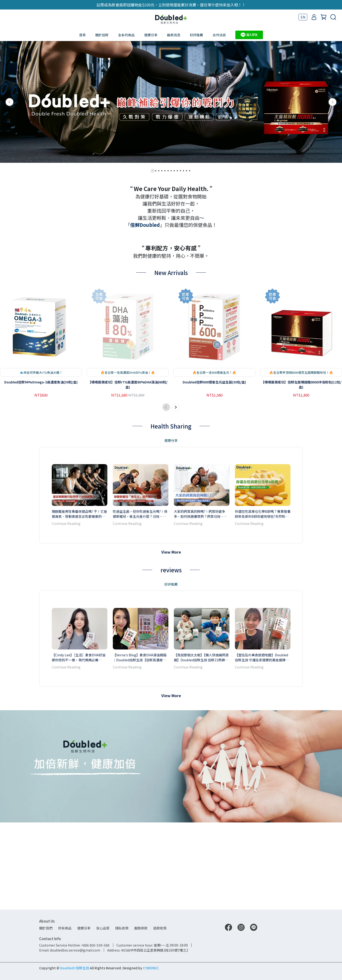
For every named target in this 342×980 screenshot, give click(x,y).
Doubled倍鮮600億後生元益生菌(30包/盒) (214, 469)
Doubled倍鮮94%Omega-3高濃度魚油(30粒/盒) (41, 469)
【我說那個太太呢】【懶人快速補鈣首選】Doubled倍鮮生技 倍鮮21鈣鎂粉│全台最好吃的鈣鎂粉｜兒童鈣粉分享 (201, 745)
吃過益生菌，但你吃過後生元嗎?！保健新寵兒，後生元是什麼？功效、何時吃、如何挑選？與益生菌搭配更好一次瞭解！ (140, 601)
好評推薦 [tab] (171, 671)
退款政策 (160, 928)
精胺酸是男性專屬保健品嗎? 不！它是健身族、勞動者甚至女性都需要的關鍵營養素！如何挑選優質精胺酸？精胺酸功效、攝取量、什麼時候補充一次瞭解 (79, 601)
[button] (9, 102)
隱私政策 (122, 928)
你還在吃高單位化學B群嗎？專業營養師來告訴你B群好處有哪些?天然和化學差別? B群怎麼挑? (263, 601)
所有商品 (65, 928)
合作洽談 (219, 35)
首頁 (82, 35)
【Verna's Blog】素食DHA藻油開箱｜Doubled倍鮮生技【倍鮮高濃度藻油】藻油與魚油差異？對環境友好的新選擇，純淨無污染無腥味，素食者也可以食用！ (140, 745)
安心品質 (103, 928)
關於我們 (46, 928)
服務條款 (141, 928)
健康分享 (151, 35)
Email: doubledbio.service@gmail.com (70, 950)
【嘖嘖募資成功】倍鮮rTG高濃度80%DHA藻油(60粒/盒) (128, 472)
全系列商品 (126, 35)
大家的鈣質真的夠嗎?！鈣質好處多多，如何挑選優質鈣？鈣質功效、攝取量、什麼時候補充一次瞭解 (200, 601)
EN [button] (303, 17)
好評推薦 (196, 35)
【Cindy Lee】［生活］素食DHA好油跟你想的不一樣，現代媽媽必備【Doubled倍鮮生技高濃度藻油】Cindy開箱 (79, 745)
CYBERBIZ (151, 968)
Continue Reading (66, 611)
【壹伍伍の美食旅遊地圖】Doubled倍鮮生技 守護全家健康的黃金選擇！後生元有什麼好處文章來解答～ (262, 745)
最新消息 (174, 35)
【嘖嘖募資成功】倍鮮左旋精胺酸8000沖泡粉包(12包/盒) (301, 472)
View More (171, 639)
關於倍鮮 (102, 35)
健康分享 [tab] (171, 528)
